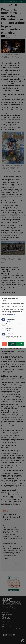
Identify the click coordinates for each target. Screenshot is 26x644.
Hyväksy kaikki (20, 344)
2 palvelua (8, 322)
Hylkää (5, 344)
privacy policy (13, 314)
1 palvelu (8, 331)
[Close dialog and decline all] (25, 297)
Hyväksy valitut (12, 344)
